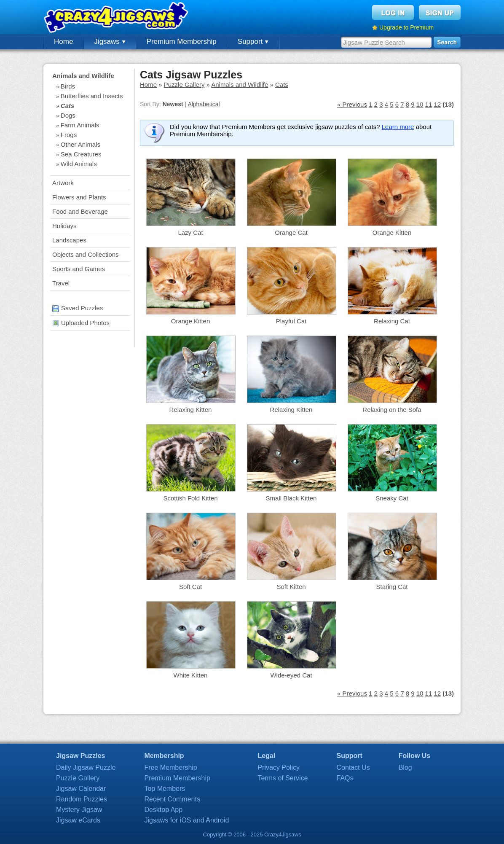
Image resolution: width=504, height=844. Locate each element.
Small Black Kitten (291, 498)
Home (63, 42)
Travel (61, 283)
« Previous (352, 104)
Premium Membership (182, 42)
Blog (405, 767)
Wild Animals (79, 164)
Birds (68, 86)
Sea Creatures (81, 154)
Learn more (398, 127)
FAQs (345, 778)
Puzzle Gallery (184, 85)
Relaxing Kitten (191, 410)
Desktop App (163, 810)
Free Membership (170, 767)
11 (429, 104)
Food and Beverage (80, 211)
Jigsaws (110, 42)
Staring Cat (392, 587)
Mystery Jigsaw (79, 810)
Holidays (64, 226)
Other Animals (80, 144)
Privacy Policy (279, 767)
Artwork (63, 183)
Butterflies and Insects (92, 96)
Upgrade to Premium (406, 27)
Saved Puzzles (78, 308)
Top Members (165, 789)
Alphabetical (204, 104)
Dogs (68, 115)
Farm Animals (80, 125)
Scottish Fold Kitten (190, 498)
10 (420, 104)
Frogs (69, 135)
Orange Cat (291, 233)
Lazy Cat (190, 233)
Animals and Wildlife (83, 76)
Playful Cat (291, 321)
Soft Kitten (291, 587)
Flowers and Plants (79, 197)
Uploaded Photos (81, 323)
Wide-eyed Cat (291, 675)
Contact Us (353, 767)
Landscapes (69, 240)
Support (253, 42)
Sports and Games (79, 269)
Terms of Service (283, 778)
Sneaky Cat (392, 498)
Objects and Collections (86, 254)
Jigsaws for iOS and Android (186, 820)
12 (437, 104)
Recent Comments (172, 799)
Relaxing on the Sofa (392, 410)
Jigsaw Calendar (81, 789)
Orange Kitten (392, 233)
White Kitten (191, 675)
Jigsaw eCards (78, 820)
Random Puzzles (82, 799)
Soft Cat (190, 587)
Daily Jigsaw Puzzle (86, 767)
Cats (68, 106)
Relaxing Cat (392, 321)
